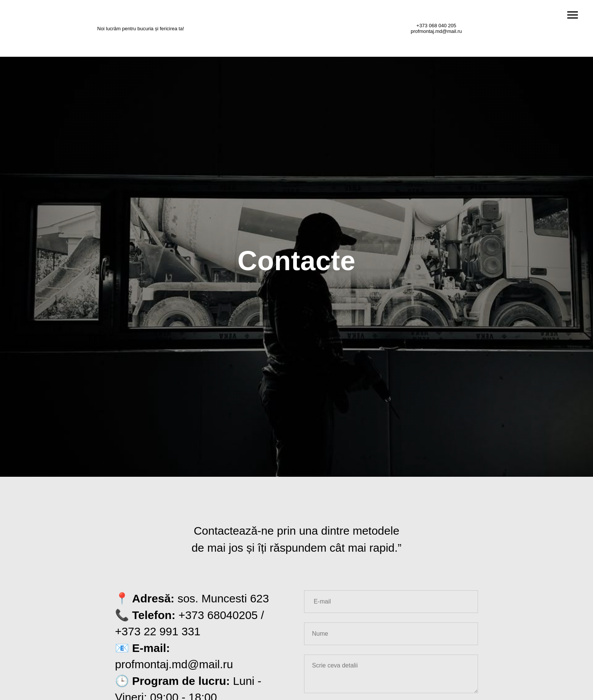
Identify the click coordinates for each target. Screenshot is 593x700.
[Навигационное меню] (573, 15)
